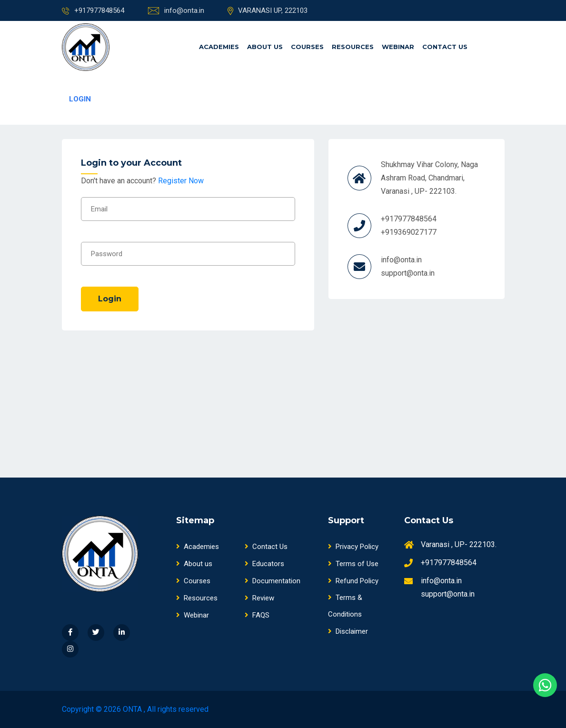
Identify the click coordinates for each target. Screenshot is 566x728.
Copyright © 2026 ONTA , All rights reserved (135, 709)
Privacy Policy (353, 547)
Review (259, 598)
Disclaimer (348, 631)
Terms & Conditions (345, 606)
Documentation (273, 581)
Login (110, 299)
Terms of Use (353, 564)
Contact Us (445, 47)
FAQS (257, 615)
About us (265, 47)
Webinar (398, 47)
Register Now (181, 181)
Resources (353, 47)
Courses (307, 47)
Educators (264, 564)
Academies (219, 47)
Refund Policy (353, 581)
